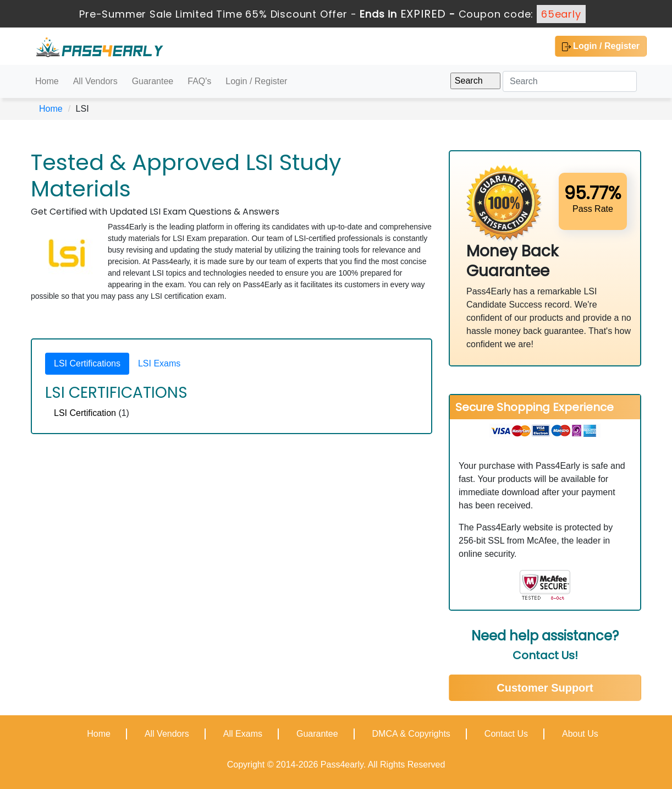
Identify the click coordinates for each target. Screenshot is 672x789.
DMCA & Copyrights (411, 734)
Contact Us (506, 734)
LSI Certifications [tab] (87, 363)
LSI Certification (85, 413)
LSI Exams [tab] (159, 363)
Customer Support (545, 688)
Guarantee (153, 81)
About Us (580, 734)
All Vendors (95, 81)
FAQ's (199, 81)
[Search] (570, 81)
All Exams (243, 734)
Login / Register (601, 46)
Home (47, 81)
